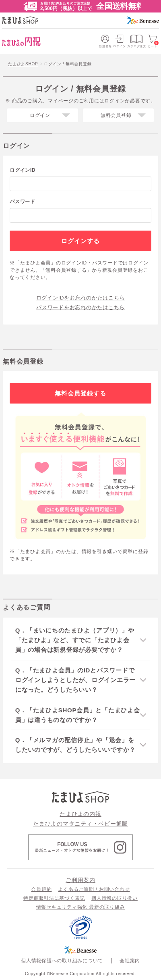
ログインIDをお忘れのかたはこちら (81, 298)
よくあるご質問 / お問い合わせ (94, 889)
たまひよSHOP (23, 64)
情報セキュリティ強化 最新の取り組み (81, 907)
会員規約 (41, 889)
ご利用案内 (80, 880)
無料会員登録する (81, 393)
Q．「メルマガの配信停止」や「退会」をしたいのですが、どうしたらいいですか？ (75, 745)
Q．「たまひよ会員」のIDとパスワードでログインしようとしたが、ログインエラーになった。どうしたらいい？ (75, 680)
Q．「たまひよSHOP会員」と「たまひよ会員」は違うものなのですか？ (78, 715)
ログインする (81, 241)
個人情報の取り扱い (115, 898)
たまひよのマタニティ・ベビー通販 (80, 824)
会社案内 (130, 961)
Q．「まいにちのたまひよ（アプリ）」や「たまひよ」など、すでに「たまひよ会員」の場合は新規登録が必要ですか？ (75, 640)
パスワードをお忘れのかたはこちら (80, 307)
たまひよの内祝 (80, 814)
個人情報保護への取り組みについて (62, 961)
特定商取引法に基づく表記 (54, 898)
